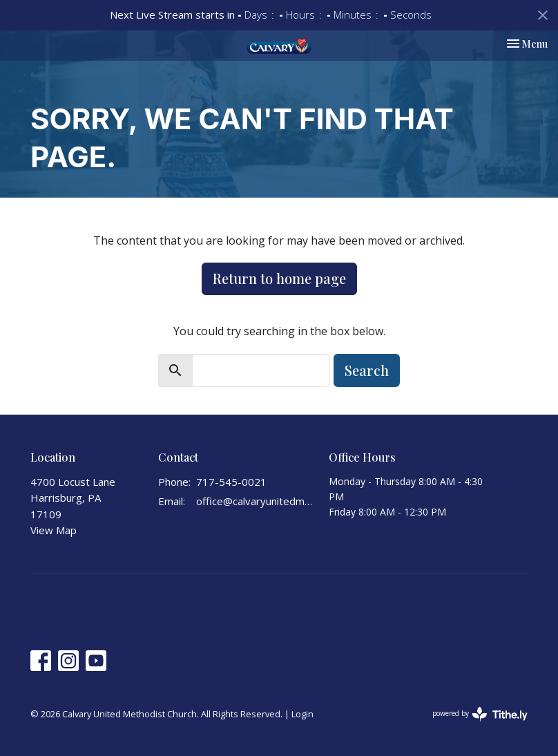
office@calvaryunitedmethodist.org (256, 501)
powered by (480, 714)
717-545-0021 (231, 482)
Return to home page (279, 278)
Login (302, 714)
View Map (54, 530)
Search (367, 370)
